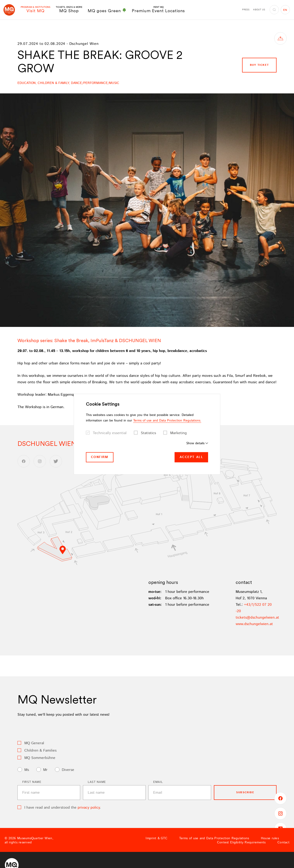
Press (246, 10)
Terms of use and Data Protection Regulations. (167, 421)
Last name (97, 782)
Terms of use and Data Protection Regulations (214, 838)
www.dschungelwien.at (254, 624)
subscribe (245, 792)
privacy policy (89, 808)
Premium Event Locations (158, 10)
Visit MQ (35, 10)
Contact (283, 842)
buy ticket (259, 65)
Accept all (191, 457)
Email (158, 782)
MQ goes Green (107, 11)
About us (259, 10)
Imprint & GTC (157, 838)
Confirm (100, 457)
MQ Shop (69, 10)
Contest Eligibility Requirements (241, 842)
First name (32, 782)
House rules (270, 838)
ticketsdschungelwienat (257, 618)
